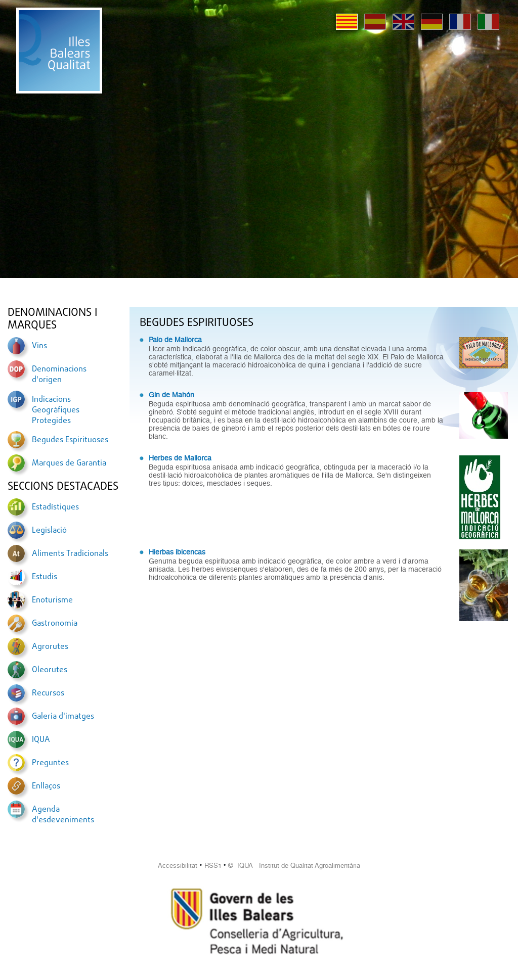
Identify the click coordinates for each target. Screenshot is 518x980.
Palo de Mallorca (175, 340)
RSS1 (213, 866)
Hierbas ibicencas (177, 552)
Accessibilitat (178, 866)
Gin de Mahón (171, 395)
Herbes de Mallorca (180, 458)
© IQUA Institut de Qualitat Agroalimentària (294, 866)
